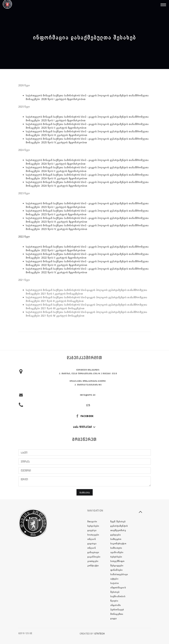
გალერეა (92, 530)
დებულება (116, 535)
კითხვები (93, 561)
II (54, 301)
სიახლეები (93, 535)
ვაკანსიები (94, 557)
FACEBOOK (84, 416)
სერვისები (93, 526)
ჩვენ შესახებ (118, 522)
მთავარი (92, 522)
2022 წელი (24, 237)
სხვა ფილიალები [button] (84, 427)
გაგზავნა (85, 492)
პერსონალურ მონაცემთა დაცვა (117, 614)
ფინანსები (117, 570)
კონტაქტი (93, 566)
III (54, 308)
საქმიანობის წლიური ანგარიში (118, 601)
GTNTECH (99, 634)
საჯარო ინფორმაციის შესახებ (118, 588)
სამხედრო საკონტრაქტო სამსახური (118, 544)
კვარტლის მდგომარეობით (72, 135)
